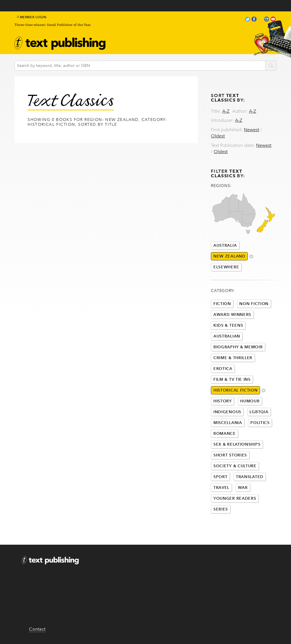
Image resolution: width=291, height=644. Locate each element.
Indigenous (227, 412)
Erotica (223, 369)
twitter (248, 20)
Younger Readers (235, 498)
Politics (260, 423)
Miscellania (228, 423)
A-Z (226, 111)
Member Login (32, 17)
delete (251, 257)
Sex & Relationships (237, 444)
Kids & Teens (228, 325)
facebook (254, 20)
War (243, 488)
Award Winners (232, 315)
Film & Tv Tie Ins (232, 379)
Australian (227, 336)
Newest (251, 130)
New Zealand (229, 256)
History (223, 401)
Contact (37, 629)
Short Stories (230, 455)
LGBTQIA (259, 412)
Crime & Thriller (233, 358)
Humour (250, 401)
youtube (273, 20)
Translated (250, 477)
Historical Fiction (236, 390)
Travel (221, 488)
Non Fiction (254, 304)
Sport (221, 477)
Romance (225, 434)
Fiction (222, 304)
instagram (267, 20)
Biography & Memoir (238, 347)
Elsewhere (226, 267)
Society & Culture (235, 466)
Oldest (218, 136)
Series (221, 509)
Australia (225, 245)
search (271, 66)
